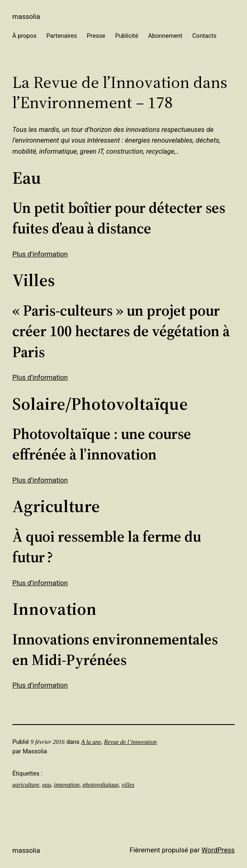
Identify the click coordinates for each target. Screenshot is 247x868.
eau (47, 785)
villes (128, 785)
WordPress (218, 850)
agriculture (26, 785)
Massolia (26, 17)
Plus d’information (40, 254)
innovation (67, 785)
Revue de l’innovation (130, 742)
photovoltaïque (101, 785)
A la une (91, 742)
